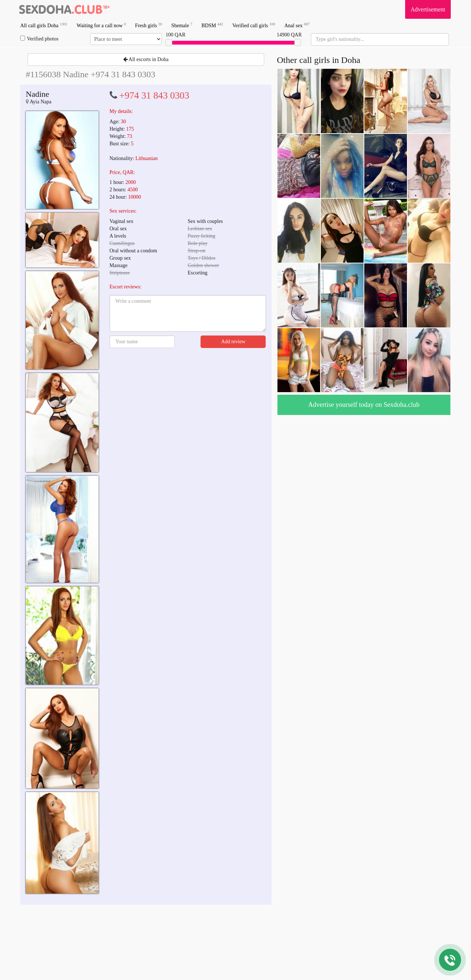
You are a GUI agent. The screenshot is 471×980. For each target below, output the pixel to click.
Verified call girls (254, 25)
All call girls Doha (44, 25)
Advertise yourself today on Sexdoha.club (364, 405)
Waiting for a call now (101, 25)
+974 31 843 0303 (154, 95)
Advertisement (428, 9)
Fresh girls (149, 25)
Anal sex (297, 25)
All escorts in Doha (146, 59)
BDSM (212, 25)
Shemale (182, 25)
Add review (233, 342)
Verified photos (39, 39)
